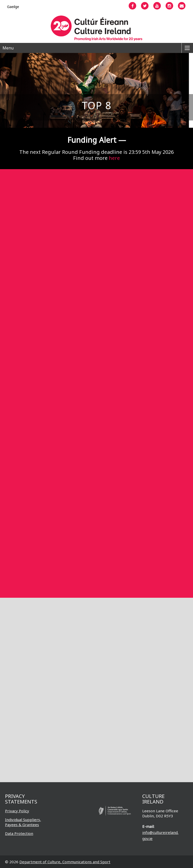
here (114, 158)
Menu (8, 48)
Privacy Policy (17, 811)
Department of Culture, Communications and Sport (65, 862)
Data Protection (19, 833)
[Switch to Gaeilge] (13, 7)
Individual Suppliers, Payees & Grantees (23, 822)
